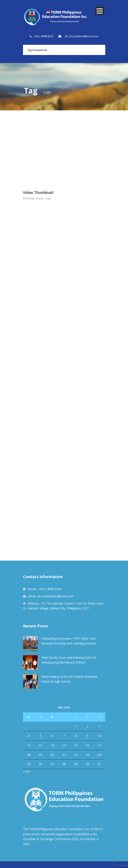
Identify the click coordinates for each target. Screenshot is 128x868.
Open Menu (100, 11)
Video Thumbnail (38, 193)
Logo (48, 198)
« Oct (27, 771)
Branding (28, 198)
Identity (40, 198)
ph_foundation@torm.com (82, 36)
